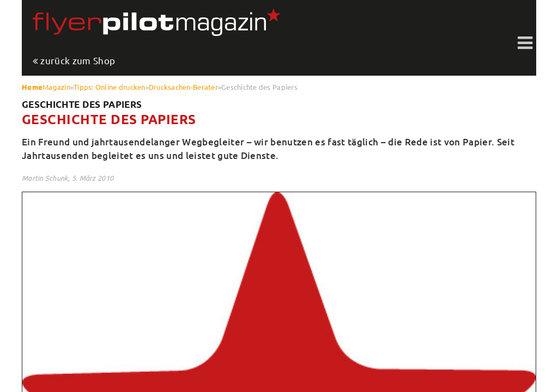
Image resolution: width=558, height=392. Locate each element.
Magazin (56, 87)
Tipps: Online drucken (109, 87)
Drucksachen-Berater (183, 87)
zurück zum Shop (78, 61)
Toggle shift (525, 44)
